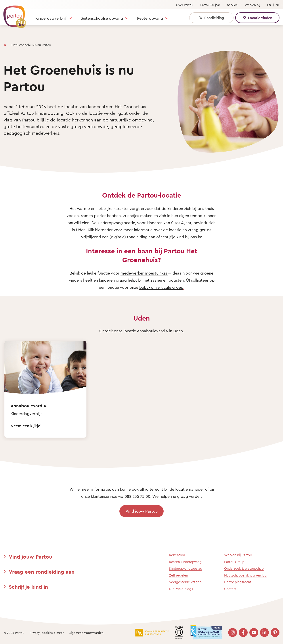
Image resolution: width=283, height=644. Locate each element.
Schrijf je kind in (28, 587)
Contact (230, 589)
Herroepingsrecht (238, 582)
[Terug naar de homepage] (13, 14)
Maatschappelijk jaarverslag (245, 575)
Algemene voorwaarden (86, 633)
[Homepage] (5, 44)
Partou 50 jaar (210, 5)
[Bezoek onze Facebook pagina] (243, 632)
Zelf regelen (179, 575)
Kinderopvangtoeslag (186, 568)
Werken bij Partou (238, 555)
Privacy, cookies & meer (47, 633)
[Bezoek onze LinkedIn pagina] (264, 632)
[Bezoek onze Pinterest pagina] (275, 632)
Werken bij (252, 5)
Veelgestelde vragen (185, 582)
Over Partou (185, 5)
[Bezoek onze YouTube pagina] (254, 632)
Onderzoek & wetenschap (244, 568)
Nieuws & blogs (181, 589)
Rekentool (177, 555)
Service (232, 5)
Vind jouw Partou (142, 511)
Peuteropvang (150, 18)
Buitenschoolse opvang (102, 18)
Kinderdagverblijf (51, 18)
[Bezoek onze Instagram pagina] (233, 632)
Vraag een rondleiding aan (42, 572)
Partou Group (234, 562)
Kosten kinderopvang (185, 562)
